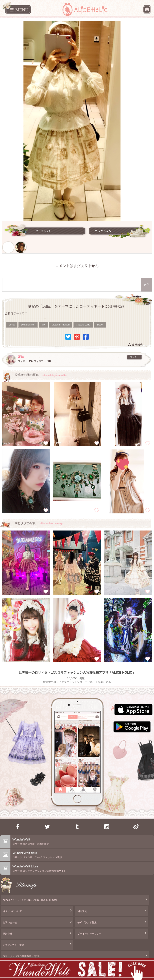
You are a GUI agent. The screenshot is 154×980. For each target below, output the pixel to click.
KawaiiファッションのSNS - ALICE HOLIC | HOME (30, 900)
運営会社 (7, 934)
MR (43, 325)
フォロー (135, 357)
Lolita (12, 325)
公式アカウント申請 (13, 945)
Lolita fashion (28, 325)
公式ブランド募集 (87, 923)
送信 (147, 285)
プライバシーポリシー (89, 934)
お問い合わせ (10, 923)
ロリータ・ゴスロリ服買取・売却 (21, 956)
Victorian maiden (61, 325)
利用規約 (82, 911)
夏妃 (21, 357)
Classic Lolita (83, 325)
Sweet (100, 325)
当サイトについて (12, 911)
